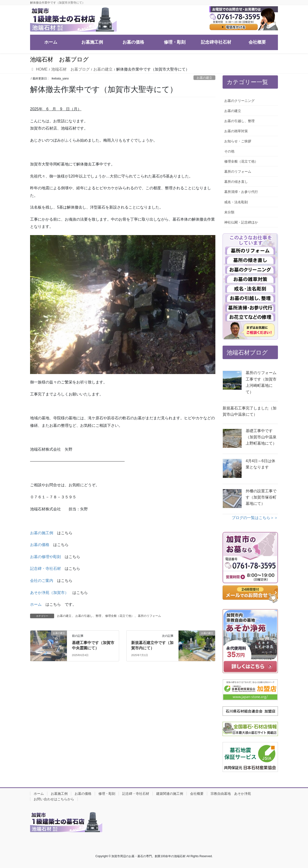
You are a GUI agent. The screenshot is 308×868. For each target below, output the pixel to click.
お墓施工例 (59, 794)
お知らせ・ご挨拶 (238, 141)
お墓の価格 (40, 545)
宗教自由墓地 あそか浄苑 (231, 794)
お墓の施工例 (42, 533)
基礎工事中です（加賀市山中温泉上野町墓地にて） (261, 437)
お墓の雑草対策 (236, 131)
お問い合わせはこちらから (54, 799)
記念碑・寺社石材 (45, 569)
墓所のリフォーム (149, 616)
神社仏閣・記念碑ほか (241, 222)
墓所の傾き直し (236, 182)
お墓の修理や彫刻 (45, 557)
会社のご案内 (42, 581)
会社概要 (197, 794)
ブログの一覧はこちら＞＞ (255, 518)
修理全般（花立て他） (120, 616)
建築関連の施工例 (170, 794)
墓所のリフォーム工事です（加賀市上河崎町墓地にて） (261, 382)
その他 (229, 151)
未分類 (229, 212)
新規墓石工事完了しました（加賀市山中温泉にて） (250, 411)
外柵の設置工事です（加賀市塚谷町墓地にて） (261, 497)
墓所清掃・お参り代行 (241, 192)
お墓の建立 (204, 78)
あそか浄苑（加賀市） (49, 593)
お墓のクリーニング (239, 101)
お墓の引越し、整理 (88, 616)
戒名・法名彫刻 (236, 202)
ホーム (36, 604)
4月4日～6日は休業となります (260, 464)
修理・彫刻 (107, 794)
